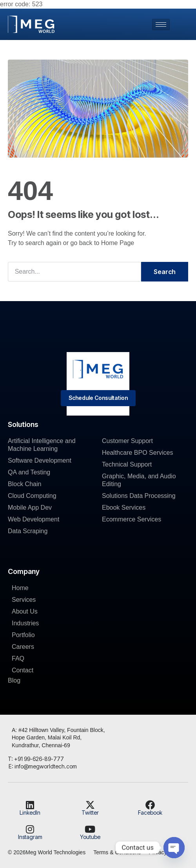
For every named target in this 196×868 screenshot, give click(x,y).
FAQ (18, 658)
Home (20, 588)
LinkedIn (30, 813)
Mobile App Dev (30, 508)
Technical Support (127, 464)
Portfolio (23, 635)
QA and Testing (29, 472)
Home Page (118, 243)
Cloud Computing (32, 496)
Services (24, 600)
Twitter (90, 813)
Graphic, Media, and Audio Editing (139, 480)
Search (165, 272)
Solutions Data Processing (139, 496)
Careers (23, 647)
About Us (25, 611)
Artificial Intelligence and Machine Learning (42, 445)
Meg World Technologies (55, 852)
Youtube (90, 837)
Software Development (40, 460)
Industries (25, 623)
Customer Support (127, 441)
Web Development (34, 519)
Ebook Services (124, 508)
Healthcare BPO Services (137, 453)
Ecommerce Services (132, 519)
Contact (23, 670)
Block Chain (24, 484)
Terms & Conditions (117, 852)
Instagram (30, 837)
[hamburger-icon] (161, 25)
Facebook (150, 813)
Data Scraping (28, 531)
